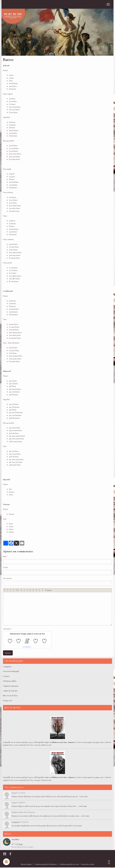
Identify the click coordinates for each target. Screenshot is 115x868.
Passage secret (8, 701)
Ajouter (8, 653)
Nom (5, 557)
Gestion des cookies (88, 864)
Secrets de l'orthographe (11, 671)
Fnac (65, 742)
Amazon (71, 742)
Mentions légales (26, 864)
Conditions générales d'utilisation (45, 864)
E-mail (5, 567)
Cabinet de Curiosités (10, 691)
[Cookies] (6, 862)
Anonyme (16, 822)
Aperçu (48, 590)
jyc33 (14, 793)
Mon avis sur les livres (10, 696)
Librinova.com (57, 742)
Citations (6, 676)
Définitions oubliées (10, 681)
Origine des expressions (11, 686)
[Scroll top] (109, 862)
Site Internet (7, 578)
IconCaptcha (27, 647)
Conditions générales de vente (69, 864)
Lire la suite (84, 797)
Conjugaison (7, 667)
